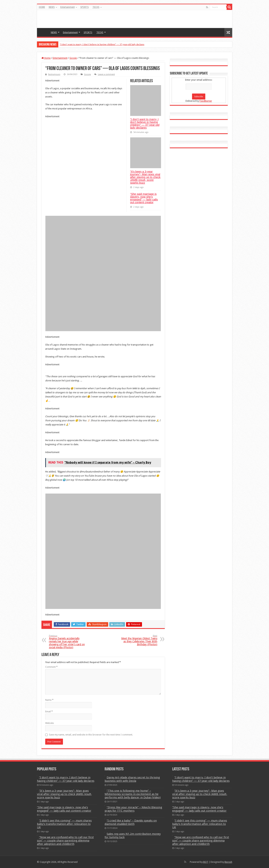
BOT (206, 862)
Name (49, 700)
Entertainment (68, 7)
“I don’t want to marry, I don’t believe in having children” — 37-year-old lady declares (102, 44)
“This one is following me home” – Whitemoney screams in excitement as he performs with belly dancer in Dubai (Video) (133, 794)
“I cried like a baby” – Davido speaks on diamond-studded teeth (131, 822)
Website (50, 723)
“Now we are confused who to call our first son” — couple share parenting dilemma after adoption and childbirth (65, 841)
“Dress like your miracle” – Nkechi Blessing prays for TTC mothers (133, 809)
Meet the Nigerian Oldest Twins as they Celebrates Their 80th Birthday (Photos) (138, 640)
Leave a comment (106, 74)
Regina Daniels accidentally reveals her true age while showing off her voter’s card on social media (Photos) (68, 642)
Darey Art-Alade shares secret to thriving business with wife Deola (132, 779)
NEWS (52, 7)
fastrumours (54, 74)
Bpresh (228, 862)
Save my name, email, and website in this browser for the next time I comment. (91, 735)
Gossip (73, 58)
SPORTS (85, 7)
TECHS (96, 7)
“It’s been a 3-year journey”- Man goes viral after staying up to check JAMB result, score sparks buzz (145, 177)
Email (49, 711)
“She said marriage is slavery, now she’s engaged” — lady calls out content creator (144, 198)
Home (46, 58)
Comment (51, 667)
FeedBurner (206, 101)
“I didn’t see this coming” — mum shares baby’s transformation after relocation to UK (64, 824)
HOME (42, 7)
